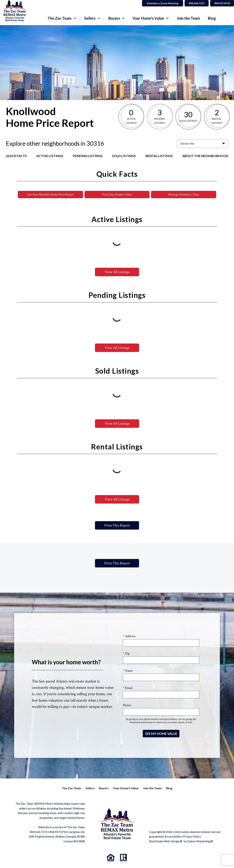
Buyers (104, 788)
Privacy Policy (192, 837)
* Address (129, 636)
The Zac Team (71, 788)
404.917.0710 (58, 832)
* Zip (126, 654)
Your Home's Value (126, 788)
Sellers (90, 788)
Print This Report (117, 526)
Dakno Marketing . (200, 841)
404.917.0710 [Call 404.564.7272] (221, 3)
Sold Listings (124, 156)
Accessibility (173, 837)
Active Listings (50, 156)
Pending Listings (88, 156)
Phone (127, 705)
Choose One (187, 144)
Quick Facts (16, 156)
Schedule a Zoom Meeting (160, 3)
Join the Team (188, 18)
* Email (128, 688)
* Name (128, 671)
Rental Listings (159, 156)
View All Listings (117, 272)
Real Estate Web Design (166, 841)
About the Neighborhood (205, 156)
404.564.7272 (38, 832)
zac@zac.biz (77, 832)
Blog (212, 18)
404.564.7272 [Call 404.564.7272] (195, 3)
